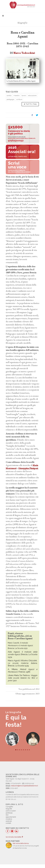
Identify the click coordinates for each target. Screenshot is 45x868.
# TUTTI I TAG (30, 104)
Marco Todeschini (24, 53)
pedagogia (10, 99)
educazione (32, 96)
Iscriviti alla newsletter (14, 837)
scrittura (19, 99)
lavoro (24, 96)
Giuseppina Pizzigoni (28, 468)
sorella (9, 96)
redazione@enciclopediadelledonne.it (24, 786)
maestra (16, 96)
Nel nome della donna (21, 843)
